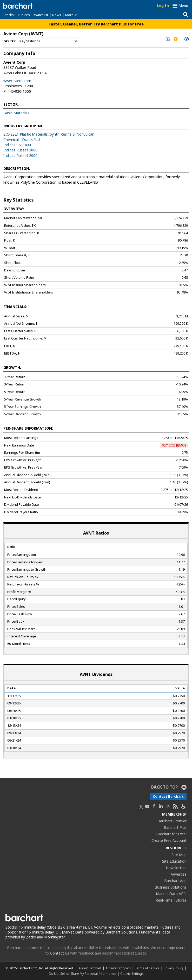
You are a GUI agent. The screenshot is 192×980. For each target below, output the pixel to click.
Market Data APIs (171, 894)
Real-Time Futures (171, 900)
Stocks (9, 15)
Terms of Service (147, 968)
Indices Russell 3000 (20, 150)
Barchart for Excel (171, 834)
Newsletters (176, 868)
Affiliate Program (118, 968)
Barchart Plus (175, 827)
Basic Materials (16, 113)
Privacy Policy (174, 968)
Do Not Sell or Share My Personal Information (82, 974)
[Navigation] (48, 41)
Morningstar (54, 937)
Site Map (179, 855)
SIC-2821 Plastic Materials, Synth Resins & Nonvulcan (49, 134)
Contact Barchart (168, 796)
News (57, 15)
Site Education (174, 861)
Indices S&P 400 (17, 145)
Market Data (73, 932)
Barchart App (175, 881)
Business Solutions (171, 887)
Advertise (179, 874)
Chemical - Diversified (22, 140)
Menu (183, 6)
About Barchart (90, 968)
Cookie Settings (132, 974)
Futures (24, 15)
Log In (163, 6)
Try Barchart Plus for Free (119, 24)
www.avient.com (17, 81)
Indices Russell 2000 (20, 155)
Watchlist (41, 15)
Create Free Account (169, 840)
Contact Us (60, 953)
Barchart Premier (172, 821)
